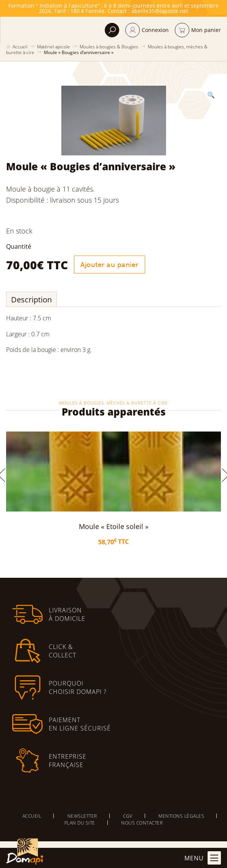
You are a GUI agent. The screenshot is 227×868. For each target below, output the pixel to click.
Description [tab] (31, 300)
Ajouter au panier (110, 265)
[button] (211, 95)
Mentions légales (181, 816)
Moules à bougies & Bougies (109, 46)
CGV (128, 816)
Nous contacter (142, 823)
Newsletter (82, 816)
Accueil (20, 46)
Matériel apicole (54, 46)
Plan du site (80, 823)
